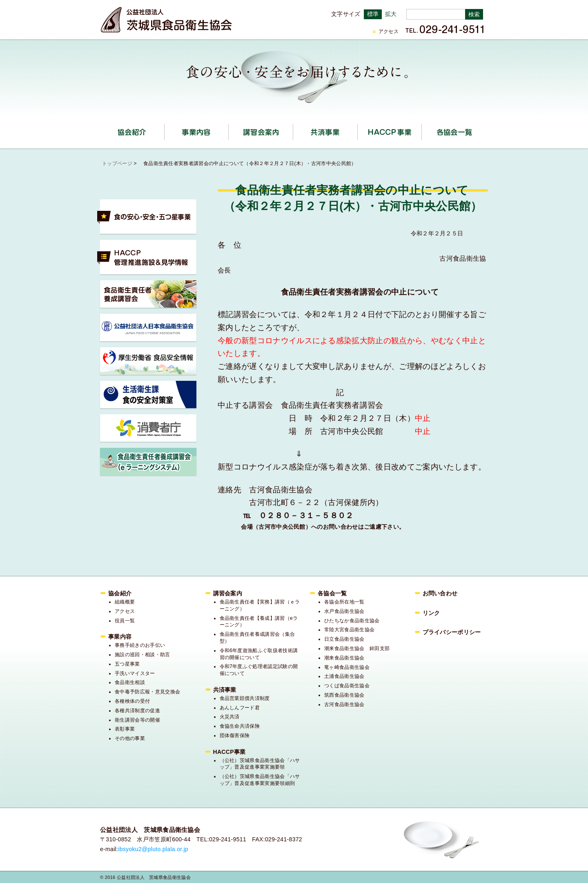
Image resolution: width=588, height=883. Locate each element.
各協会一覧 (454, 132)
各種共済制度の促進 (137, 711)
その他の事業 (130, 738)
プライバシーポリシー (452, 632)
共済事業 (357, 129)
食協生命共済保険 (240, 726)
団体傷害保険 (235, 735)
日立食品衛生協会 (344, 639)
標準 (373, 14)
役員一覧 (125, 621)
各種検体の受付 (132, 701)
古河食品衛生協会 (344, 704)
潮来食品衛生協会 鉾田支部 (357, 648)
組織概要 (125, 602)
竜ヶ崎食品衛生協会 (347, 667)
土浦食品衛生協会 (344, 676)
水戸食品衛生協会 (344, 611)
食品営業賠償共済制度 (245, 698)
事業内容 (228, 129)
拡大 (391, 14)
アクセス (389, 31)
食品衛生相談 (130, 682)
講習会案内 (293, 129)
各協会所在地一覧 (344, 602)
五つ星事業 (127, 664)
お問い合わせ (440, 593)
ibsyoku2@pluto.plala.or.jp (153, 849)
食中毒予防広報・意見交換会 (147, 692)
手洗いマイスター (135, 673)
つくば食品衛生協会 (347, 686)
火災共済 (230, 717)
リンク (431, 613)
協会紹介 (164, 129)
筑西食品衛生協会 (344, 695)
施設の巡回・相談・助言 (143, 655)
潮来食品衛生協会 (344, 658)
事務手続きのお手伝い (140, 645)
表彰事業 (125, 729)
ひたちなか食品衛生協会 (352, 621)
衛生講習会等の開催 (137, 720)
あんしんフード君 (240, 708)
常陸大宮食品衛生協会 (349, 630)
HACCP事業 (422, 129)
